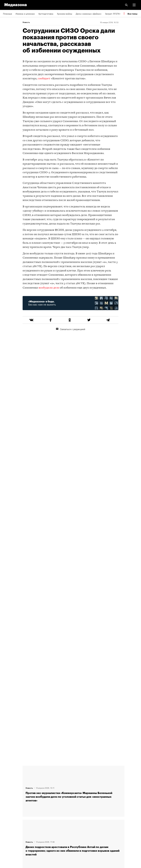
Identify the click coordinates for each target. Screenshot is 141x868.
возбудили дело (49, 288)
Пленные (7, 13)
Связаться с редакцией (71, 329)
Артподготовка (46, 13)
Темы (6, 795)
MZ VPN (7, 821)
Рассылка (8, 813)
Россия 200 (9, 830)
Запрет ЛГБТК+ (113, 13)
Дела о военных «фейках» (89, 13)
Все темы (132, 14)
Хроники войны (65, 13)
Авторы (7, 787)
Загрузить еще (73, 666)
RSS (6, 804)
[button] (134, 5)
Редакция (8, 770)
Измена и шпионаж (25, 13)
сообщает (44, 79)
